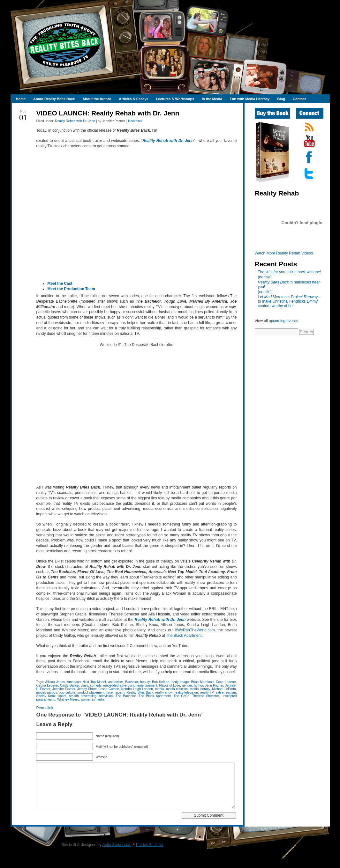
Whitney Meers (68, 699)
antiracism (116, 682)
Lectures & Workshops (175, 99)
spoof (62, 696)
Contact (299, 99)
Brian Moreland (202, 682)
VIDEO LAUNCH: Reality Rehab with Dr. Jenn (108, 113)
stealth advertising (83, 696)
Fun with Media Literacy (250, 99)
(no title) (265, 277)
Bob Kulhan (161, 682)
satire (220, 692)
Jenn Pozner (214, 685)
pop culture (67, 692)
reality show (164, 692)
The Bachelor (126, 696)
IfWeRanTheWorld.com (195, 630)
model (41, 692)
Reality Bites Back (140, 692)
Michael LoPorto (224, 689)
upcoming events (283, 321)
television (106, 696)
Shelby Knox (46, 696)
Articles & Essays (133, 99)
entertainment (147, 685)
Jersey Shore (87, 689)
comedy (96, 685)
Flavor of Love (170, 685)
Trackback (135, 121)
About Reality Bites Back (54, 99)
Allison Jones (55, 682)
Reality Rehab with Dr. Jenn (75, 121)
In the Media (212, 99)
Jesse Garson (109, 689)
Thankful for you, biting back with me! (290, 272)
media (160, 689)
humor (198, 685)
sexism (231, 692)
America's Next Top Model (87, 682)
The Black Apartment (184, 636)
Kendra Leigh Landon (137, 689)
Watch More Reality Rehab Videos (284, 253)
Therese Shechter (206, 696)
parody (52, 692)
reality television (186, 692)
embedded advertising (119, 685)
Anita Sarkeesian (117, 854)
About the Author (97, 99)
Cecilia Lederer (47, 685)
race (110, 692)
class (84, 685)
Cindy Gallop (69, 685)
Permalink (45, 708)
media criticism (177, 689)
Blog (281, 99)
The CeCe (182, 696)
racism (120, 692)
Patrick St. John (149, 854)
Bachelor (132, 682)
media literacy (200, 689)
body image (180, 682)
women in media (93, 699)
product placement (91, 692)
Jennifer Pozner (64, 689)
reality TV (207, 692)
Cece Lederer (226, 682)
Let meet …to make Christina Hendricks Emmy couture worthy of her (290, 301)
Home (21, 99)
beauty (145, 682)
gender (187, 685)
